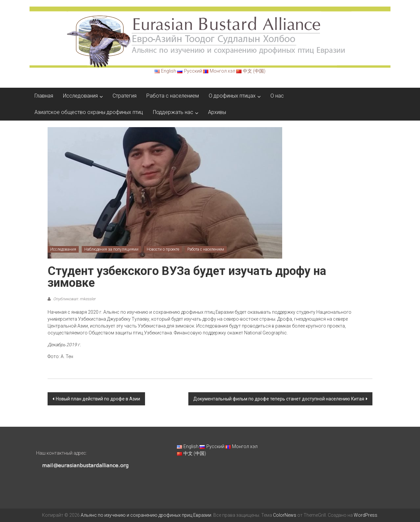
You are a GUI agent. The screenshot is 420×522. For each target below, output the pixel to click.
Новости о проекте (163, 249)
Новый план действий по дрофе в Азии (98, 399)
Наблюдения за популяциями (111, 249)
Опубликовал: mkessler (74, 299)
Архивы (217, 112)
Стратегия (125, 96)
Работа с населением (173, 96)
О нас (277, 96)
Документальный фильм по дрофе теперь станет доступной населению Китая (279, 399)
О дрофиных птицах (232, 96)
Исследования (80, 96)
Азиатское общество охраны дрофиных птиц (89, 112)
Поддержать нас (173, 112)
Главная (44, 96)
